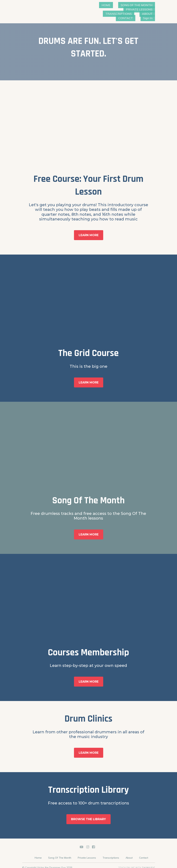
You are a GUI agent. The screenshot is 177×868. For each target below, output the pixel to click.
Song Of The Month (60, 853)
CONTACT (134, 14)
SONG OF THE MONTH (139, 5)
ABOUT (116, 14)
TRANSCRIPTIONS (142, 9)
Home (38, 853)
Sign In (151, 14)
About (129, 853)
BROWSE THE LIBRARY (88, 815)
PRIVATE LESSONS (111, 9)
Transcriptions (111, 853)
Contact (144, 853)
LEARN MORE (89, 231)
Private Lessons (87, 853)
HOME (114, 5)
